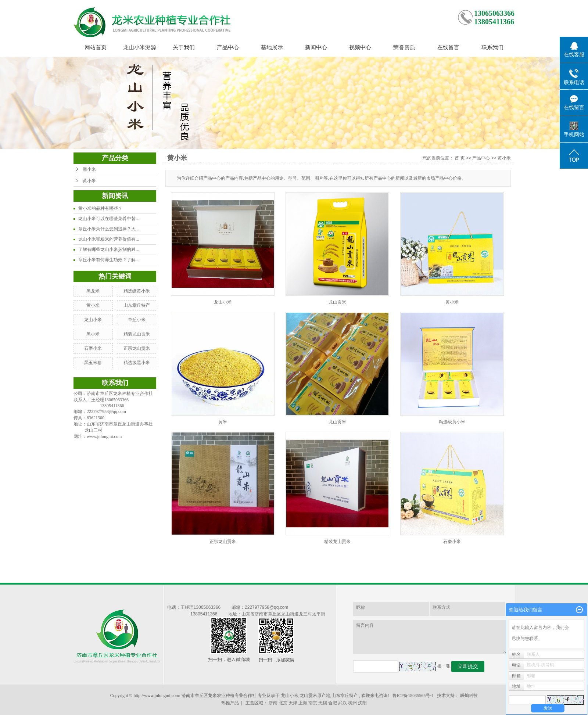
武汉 (343, 703)
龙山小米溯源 (140, 47)
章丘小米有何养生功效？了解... (109, 260)
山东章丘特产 (137, 305)
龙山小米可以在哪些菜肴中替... (109, 219)
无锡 (323, 703)
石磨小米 (93, 348)
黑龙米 (93, 291)
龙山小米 (93, 320)
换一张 (444, 666)
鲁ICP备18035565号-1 (413, 696)
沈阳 (362, 703)
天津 (293, 703)
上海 (303, 703)
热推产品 (230, 703)
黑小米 (89, 169)
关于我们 (184, 47)
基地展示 (272, 47)
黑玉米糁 (93, 363)
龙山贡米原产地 (315, 696)
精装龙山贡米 (137, 334)
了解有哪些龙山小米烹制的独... (109, 249)
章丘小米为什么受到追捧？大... (109, 229)
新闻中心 (316, 47)
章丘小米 (137, 320)
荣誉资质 (404, 47)
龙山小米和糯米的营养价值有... (109, 239)
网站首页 (96, 47)
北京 (283, 703)
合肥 (333, 703)
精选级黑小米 (137, 363)
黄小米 (89, 181)
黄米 (223, 422)
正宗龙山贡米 (137, 348)
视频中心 (360, 47)
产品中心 (228, 47)
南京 (313, 703)
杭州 (352, 703)
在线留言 (448, 47)
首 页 (460, 158)
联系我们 (492, 47)
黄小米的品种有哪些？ (100, 208)
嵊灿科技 (469, 696)
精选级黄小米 (137, 291)
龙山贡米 (337, 302)
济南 (273, 703)
